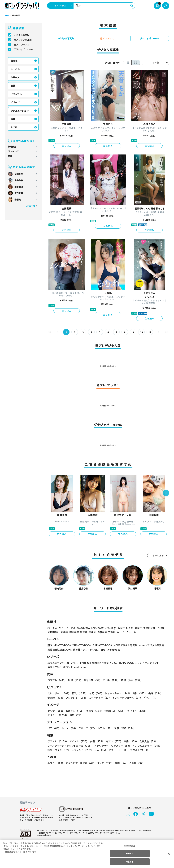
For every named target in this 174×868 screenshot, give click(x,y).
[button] (166, 493)
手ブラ (56, 763)
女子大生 (147, 741)
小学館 (160, 628)
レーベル (15, 69)
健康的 (56, 698)
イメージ (15, 102)
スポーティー (99, 698)
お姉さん (75, 711)
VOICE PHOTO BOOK (121, 663)
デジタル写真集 (22, 35)
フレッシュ (76, 698)
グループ (87, 728)
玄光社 (121, 628)
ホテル (105, 728)
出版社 (14, 61)
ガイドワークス (67, 628)
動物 (121, 763)
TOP (7, 16)
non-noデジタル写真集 (149, 645)
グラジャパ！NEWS (23, 49)
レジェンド (82, 750)
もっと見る (158, 555)
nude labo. (80, 667)
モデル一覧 (30, 206)
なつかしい (114, 711)
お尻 (95, 693)
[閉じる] (169, 854)
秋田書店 (52, 628)
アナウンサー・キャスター (113, 746)
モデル (113, 741)
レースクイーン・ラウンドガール (70, 746)
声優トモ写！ (55, 667)
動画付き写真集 (100, 663)
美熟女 (94, 711)
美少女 (56, 711)
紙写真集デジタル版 (58, 663)
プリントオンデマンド (146, 663)
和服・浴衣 (131, 680)
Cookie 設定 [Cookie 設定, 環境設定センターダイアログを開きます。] (130, 846)
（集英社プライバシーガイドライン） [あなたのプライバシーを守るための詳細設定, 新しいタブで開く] (20, 852)
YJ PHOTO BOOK (81, 645)
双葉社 (112, 632)
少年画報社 (54, 632)
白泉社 (92, 632)
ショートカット (117, 693)
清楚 (55, 715)
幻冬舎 (129, 628)
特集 (10, 156)
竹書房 (64, 632)
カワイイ (136, 711)
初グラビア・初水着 (80, 763)
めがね (111, 680)
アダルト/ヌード (138, 750)
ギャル (150, 698)
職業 (13, 119)
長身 (154, 693)
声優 (130, 741)
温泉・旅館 (124, 728)
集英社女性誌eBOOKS (59, 650)
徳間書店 (74, 632)
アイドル (79, 741)
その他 (14, 127)
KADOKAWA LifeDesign (103, 628)
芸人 (100, 750)
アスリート (118, 750)
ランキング (13, 151)
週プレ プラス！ (22, 45)
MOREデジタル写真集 (123, 645)
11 (150, 332)
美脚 (138, 693)
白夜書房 (102, 632)
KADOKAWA (83, 628)
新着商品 (12, 147)
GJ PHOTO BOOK (101, 645)
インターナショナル (127, 698)
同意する (130, 862)
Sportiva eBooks (109, 650)
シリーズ (15, 77)
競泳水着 (92, 680)
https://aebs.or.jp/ (44, 835)
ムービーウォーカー (128, 632)
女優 (96, 741)
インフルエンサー (147, 746)
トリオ (69, 728)
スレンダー (59, 693)
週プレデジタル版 (23, 40)
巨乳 (79, 693)
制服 (75, 680)
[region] (87, 854)
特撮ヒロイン (59, 750)
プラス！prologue (80, 663)
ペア (54, 728)
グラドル (58, 741)
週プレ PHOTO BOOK (59, 645)
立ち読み (67, 146)
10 (141, 332)
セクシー (158, 711)
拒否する (130, 853)
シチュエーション (20, 111)
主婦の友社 (149, 628)
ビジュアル (16, 94)
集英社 (138, 628)
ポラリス (68, 667)
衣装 (13, 86)
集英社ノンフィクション (86, 650)
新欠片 (84, 632)
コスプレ (57, 680)
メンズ (105, 763)
